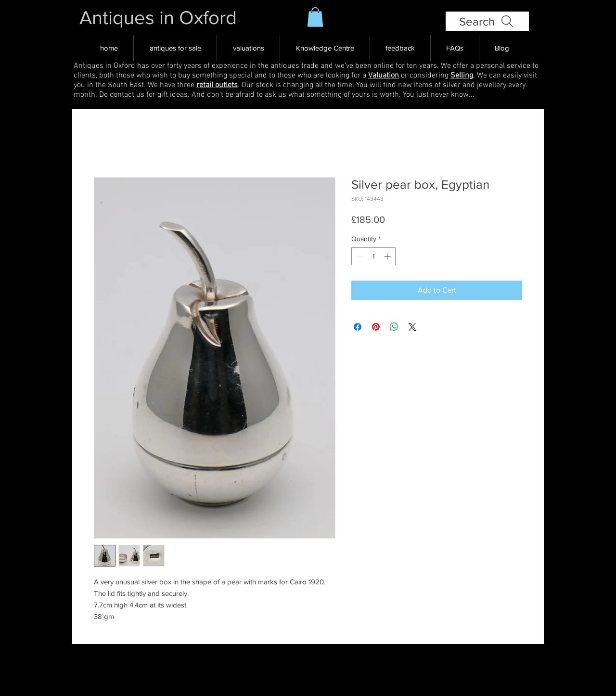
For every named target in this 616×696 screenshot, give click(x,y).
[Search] (487, 21)
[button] (315, 17)
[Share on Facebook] (358, 327)
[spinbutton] (373, 256)
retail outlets (217, 85)
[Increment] (388, 256)
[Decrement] (359, 256)
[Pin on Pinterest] (376, 327)
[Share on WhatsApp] (394, 327)
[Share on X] (412, 327)
